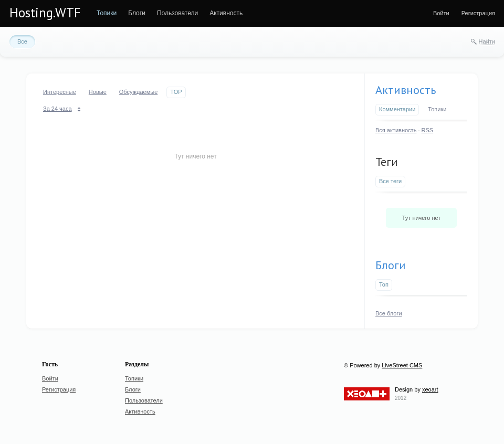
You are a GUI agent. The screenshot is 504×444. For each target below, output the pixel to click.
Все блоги (389, 313)
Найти (487, 41)
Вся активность (396, 130)
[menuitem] (107, 13)
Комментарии (397, 109)
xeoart (430, 389)
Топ (384, 284)
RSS (428, 130)
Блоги (391, 265)
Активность (406, 90)
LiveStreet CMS (402, 365)
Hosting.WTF (45, 13)
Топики (437, 109)
